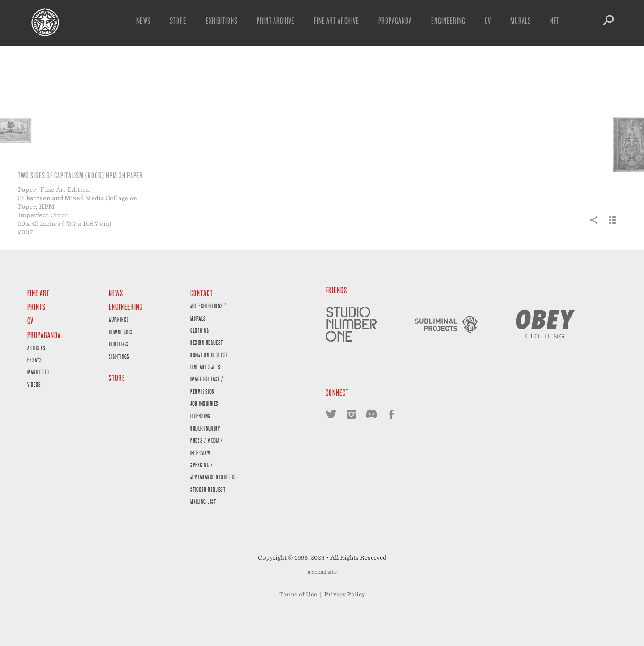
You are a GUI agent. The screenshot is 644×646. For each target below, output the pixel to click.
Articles (36, 348)
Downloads (121, 332)
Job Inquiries (204, 403)
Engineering (448, 20)
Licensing (200, 416)
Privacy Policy (345, 594)
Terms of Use (298, 594)
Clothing (200, 330)
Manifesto (38, 372)
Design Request (207, 342)
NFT (555, 20)
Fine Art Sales (205, 367)
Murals (521, 20)
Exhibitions (222, 20)
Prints (36, 306)
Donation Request (209, 355)
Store (178, 20)
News (144, 20)
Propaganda (395, 20)
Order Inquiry (205, 428)
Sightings (119, 356)
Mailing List (203, 501)
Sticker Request (208, 489)
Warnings (119, 319)
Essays (35, 360)
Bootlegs (119, 344)
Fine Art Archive (337, 20)
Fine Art (38, 293)
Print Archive (276, 20)
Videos (34, 384)
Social (319, 572)
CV (488, 20)
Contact (201, 293)
